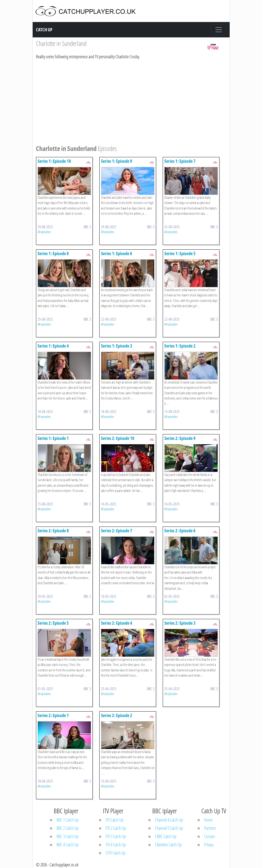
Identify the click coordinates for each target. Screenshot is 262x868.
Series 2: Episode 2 (117, 715)
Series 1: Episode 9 (117, 161)
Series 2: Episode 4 (117, 623)
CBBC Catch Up (166, 836)
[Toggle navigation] (219, 30)
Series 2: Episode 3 (180, 623)
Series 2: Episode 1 (53, 715)
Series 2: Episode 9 (180, 438)
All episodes (44, 232)
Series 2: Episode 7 (117, 531)
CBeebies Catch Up (168, 845)
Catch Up (44, 30)
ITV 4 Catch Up (116, 845)
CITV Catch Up (115, 853)
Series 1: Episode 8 (53, 253)
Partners (210, 828)
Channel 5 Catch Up (169, 828)
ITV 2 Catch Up (116, 828)
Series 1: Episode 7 (180, 161)
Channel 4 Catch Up (169, 820)
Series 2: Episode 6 (180, 531)
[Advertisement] (128, 101)
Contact (210, 836)
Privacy (209, 845)
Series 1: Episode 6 (117, 253)
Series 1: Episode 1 (53, 438)
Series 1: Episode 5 (180, 253)
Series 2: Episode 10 (118, 438)
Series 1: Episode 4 (53, 346)
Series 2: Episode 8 (53, 531)
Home (208, 820)
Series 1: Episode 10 (54, 161)
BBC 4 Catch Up (67, 845)
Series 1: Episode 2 (180, 346)
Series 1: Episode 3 (117, 346)
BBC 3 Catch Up (67, 836)
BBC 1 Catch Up (67, 820)
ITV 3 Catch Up (116, 836)
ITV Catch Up (115, 820)
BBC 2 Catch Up (67, 828)
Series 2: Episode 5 (53, 623)
